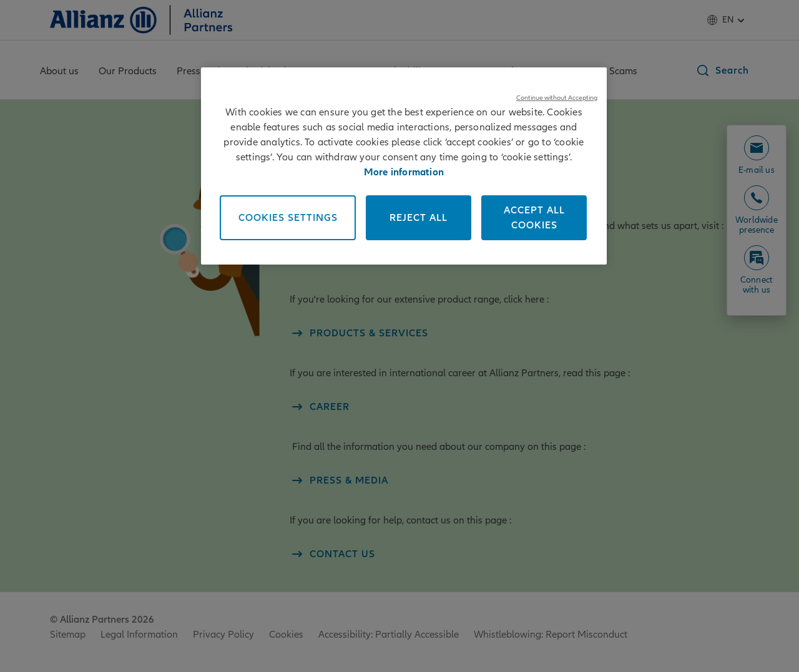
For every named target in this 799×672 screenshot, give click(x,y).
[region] (404, 166)
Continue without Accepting (557, 98)
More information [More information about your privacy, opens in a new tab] (404, 172)
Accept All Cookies (534, 218)
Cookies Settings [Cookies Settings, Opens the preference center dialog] (288, 218)
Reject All (419, 218)
